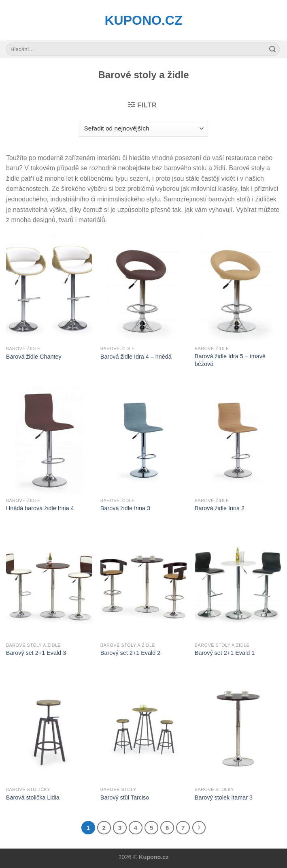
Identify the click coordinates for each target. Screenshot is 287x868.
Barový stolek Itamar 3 (224, 797)
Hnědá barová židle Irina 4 (40, 508)
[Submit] (272, 49)
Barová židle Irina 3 (125, 508)
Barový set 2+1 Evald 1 (225, 653)
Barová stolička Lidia (33, 797)
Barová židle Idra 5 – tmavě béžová (230, 360)
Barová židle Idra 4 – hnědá (136, 357)
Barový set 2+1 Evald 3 (36, 653)
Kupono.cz (144, 20)
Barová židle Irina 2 (220, 508)
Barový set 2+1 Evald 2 (130, 653)
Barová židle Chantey (34, 357)
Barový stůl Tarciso (125, 797)
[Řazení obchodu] (143, 129)
